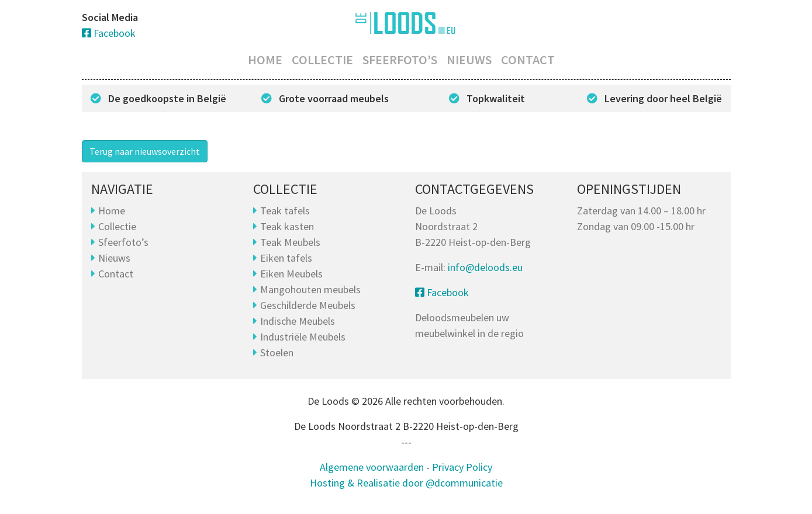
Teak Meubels (290, 242)
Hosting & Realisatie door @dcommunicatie (406, 483)
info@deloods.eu (485, 267)
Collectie (322, 60)
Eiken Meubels (291, 274)
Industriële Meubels (303, 337)
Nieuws (469, 60)
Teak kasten (287, 226)
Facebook (109, 33)
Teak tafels (285, 211)
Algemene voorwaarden (372, 467)
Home (265, 60)
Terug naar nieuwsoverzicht (145, 151)
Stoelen (277, 352)
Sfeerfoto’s (400, 60)
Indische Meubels (298, 321)
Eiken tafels (286, 258)
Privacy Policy (462, 467)
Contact (528, 60)
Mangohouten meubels (310, 289)
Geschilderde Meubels (308, 305)
